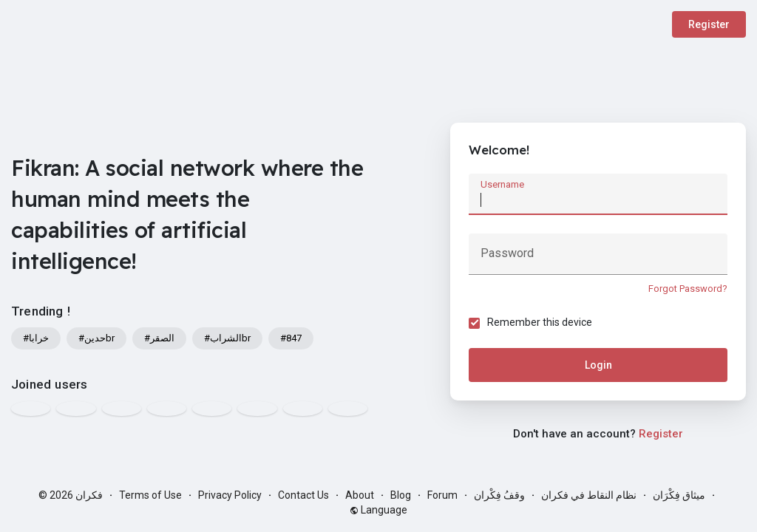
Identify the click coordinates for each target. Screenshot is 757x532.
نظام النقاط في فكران (589, 495)
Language (378, 510)
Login (598, 365)
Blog (401, 495)
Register (709, 24)
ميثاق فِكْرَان (679, 495)
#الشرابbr (227, 338)
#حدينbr (96, 338)
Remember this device (540, 322)
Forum (442, 495)
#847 (291, 338)
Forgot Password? (688, 289)
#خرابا (36, 338)
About (360, 495)
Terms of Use (150, 495)
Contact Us (303, 495)
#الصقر (159, 338)
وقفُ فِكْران (499, 495)
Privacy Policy (230, 495)
